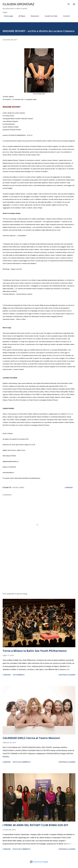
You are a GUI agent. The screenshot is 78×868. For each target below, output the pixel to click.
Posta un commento (22, 762)
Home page (7, 16)
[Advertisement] (39, 570)
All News (21, 16)
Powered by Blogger (39, 862)
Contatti (65, 16)
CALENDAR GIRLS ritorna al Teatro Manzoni (31, 738)
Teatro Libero (18, 487)
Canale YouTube (50, 16)
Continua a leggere (67, 675)
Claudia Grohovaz (19, 4)
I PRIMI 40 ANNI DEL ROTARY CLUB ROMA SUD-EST (36, 825)
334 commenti (19, 675)
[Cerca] (69, 4)
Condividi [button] (69, 487)
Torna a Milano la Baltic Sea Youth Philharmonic (35, 651)
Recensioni (34, 16)
